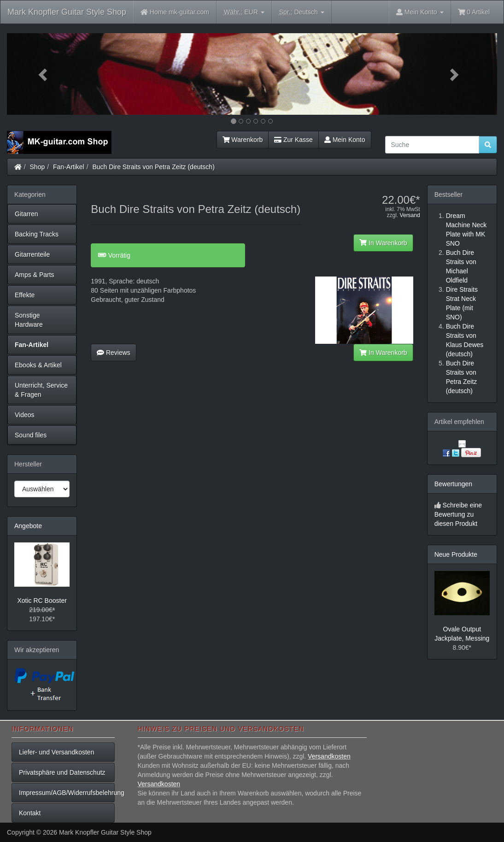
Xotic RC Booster (42, 601)
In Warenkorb (383, 243)
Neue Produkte (456, 554)
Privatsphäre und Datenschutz (62, 772)
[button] (44, 74)
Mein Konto (345, 140)
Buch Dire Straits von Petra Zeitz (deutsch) (153, 167)
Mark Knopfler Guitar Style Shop (67, 12)
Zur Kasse (293, 140)
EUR (244, 12)
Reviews (114, 353)
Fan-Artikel (69, 167)
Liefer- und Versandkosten (56, 752)
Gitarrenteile (32, 254)
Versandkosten (329, 756)
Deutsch (302, 12)
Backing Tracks (37, 234)
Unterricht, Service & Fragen (41, 390)
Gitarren (26, 214)
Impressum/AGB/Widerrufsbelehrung (67, 793)
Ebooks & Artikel (38, 365)
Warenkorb (243, 140)
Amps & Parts (35, 275)
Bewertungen (454, 484)
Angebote (28, 526)
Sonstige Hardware (29, 320)
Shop (38, 167)
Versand (410, 215)
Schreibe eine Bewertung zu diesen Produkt (458, 514)
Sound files (31, 435)
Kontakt (30, 813)
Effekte (25, 295)
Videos (25, 415)
